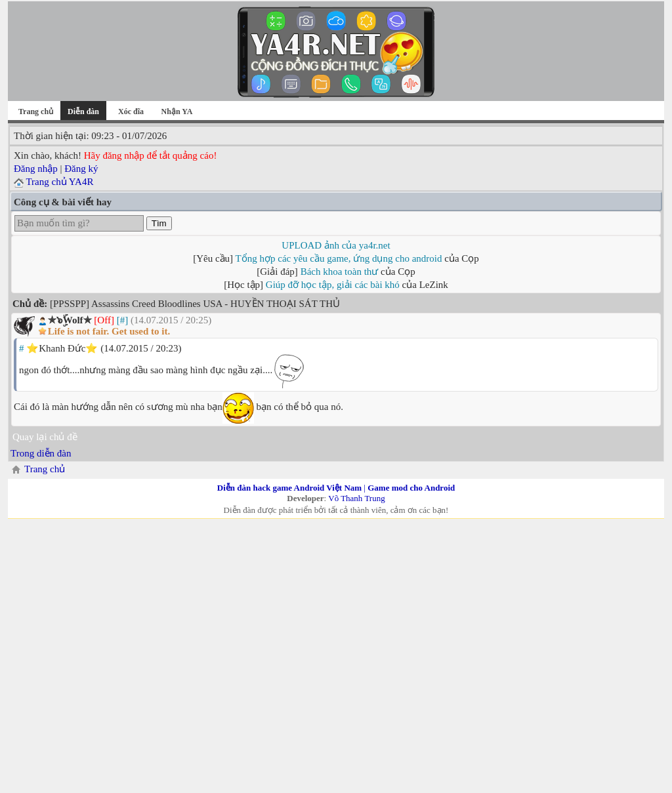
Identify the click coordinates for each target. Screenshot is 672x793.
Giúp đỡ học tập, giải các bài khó (333, 285)
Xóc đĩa (131, 112)
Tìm (159, 223)
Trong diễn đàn (41, 453)
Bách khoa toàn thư (340, 272)
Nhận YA (177, 112)
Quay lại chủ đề (45, 437)
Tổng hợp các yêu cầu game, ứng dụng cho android (339, 258)
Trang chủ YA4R (59, 182)
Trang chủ (36, 112)
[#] (123, 320)
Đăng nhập (36, 169)
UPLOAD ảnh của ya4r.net (336, 245)
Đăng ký (81, 169)
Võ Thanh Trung (356, 498)
